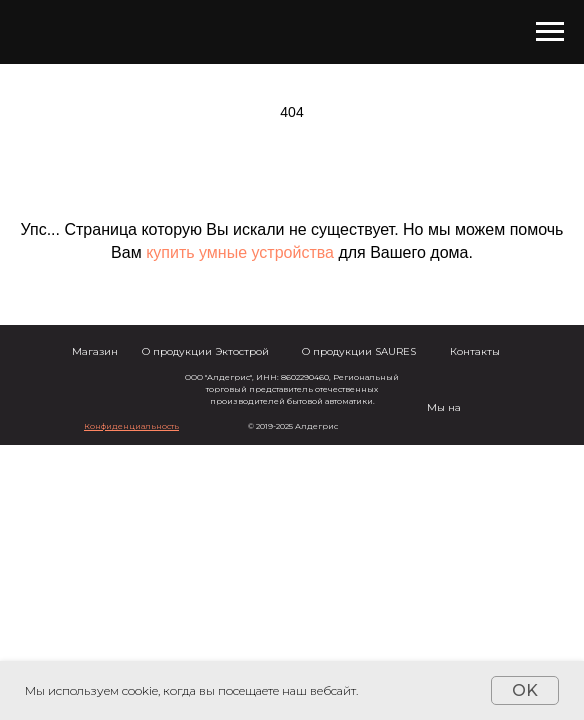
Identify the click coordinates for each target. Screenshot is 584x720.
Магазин (95, 351)
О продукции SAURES (359, 351)
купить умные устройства (240, 252)
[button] (131, 426)
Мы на (444, 407)
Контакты (475, 351)
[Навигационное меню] (550, 32)
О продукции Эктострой (205, 351)
